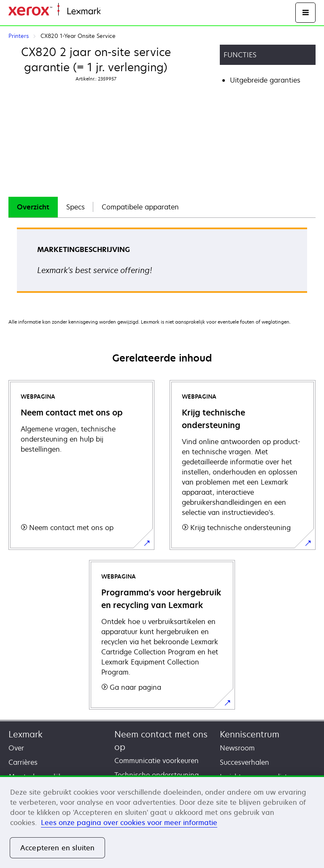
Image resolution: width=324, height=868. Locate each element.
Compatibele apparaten (140, 207)
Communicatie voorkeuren (157, 761)
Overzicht (33, 207)
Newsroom (237, 748)
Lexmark (26, 734)
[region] (162, 822)
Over (16, 748)
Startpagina (117, 12)
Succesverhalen (244, 762)
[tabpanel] (162, 263)
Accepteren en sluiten (57, 848)
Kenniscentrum (250, 734)
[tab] (33, 207)
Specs (76, 207)
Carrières (23, 762)
